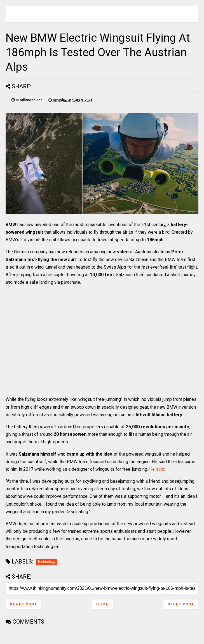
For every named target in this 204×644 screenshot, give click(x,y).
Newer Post (24, 604)
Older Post (181, 604)
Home (102, 604)
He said (157, 469)
